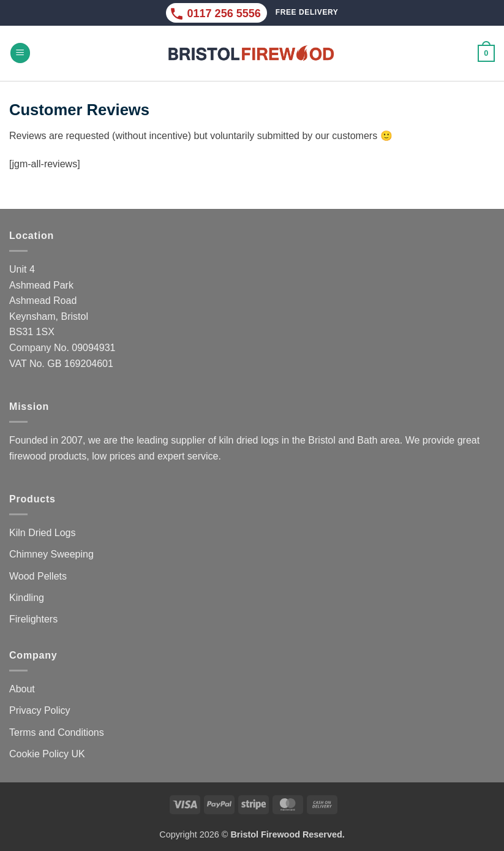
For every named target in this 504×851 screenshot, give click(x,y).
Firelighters (33, 619)
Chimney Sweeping (51, 554)
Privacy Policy (40, 710)
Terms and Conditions (57, 732)
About (22, 689)
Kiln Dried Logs (43, 533)
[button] (20, 53)
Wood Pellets (38, 576)
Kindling (27, 598)
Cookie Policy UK (47, 754)
